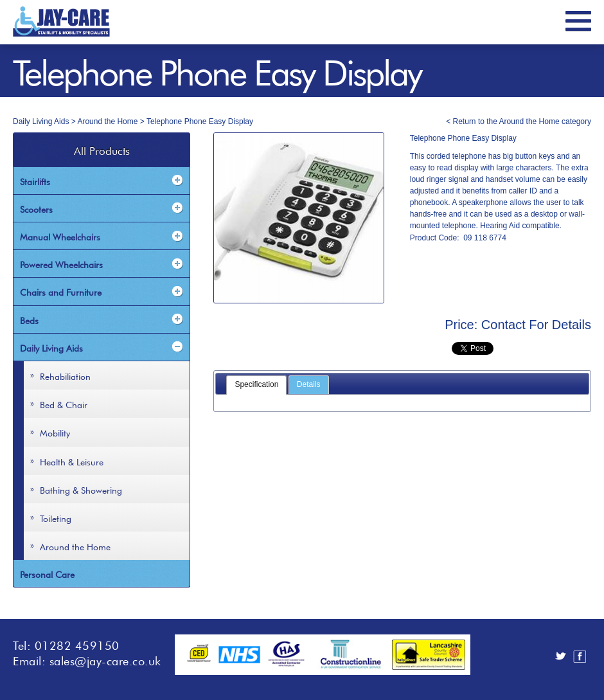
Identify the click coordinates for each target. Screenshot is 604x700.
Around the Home (107, 121)
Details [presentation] (309, 384)
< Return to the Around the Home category (519, 121)
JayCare (61, 22)
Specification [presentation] (256, 384)
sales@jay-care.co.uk (105, 660)
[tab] (256, 385)
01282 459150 (77, 644)
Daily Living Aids (41, 121)
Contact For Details (536, 325)
